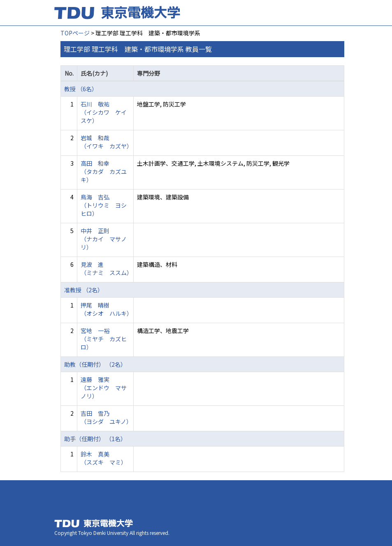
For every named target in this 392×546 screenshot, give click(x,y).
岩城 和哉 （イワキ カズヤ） (107, 142)
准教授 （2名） (84, 290)
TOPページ (75, 33)
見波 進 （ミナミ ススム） (107, 268)
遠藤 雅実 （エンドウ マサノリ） (104, 388)
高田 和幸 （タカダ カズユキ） (104, 171)
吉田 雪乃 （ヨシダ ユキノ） (106, 417)
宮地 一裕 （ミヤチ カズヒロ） (104, 339)
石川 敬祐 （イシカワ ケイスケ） (104, 112)
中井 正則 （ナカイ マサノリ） (104, 239)
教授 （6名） (81, 89)
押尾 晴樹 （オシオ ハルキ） (107, 309)
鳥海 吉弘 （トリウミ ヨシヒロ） (104, 205)
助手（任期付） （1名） (95, 439)
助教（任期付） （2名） (95, 364)
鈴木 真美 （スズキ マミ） (104, 458)
